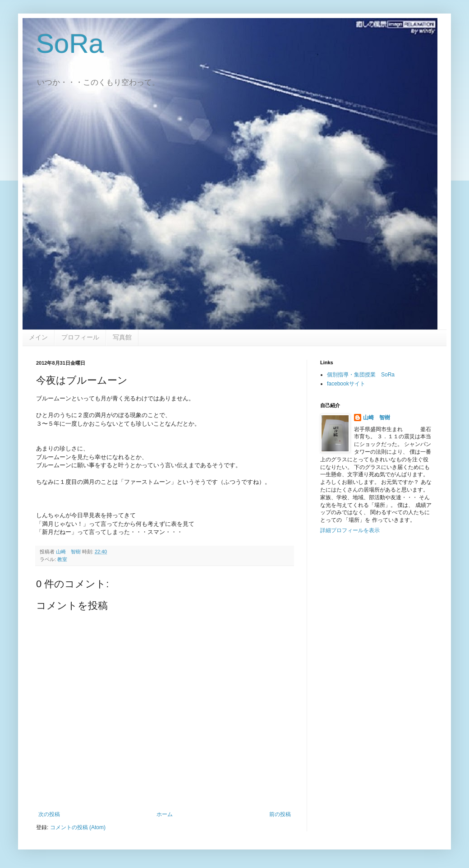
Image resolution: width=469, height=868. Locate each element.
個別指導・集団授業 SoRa (361, 375)
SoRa (70, 44)
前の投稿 (280, 814)
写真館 (122, 337)
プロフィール (80, 337)
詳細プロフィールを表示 (350, 530)
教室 (62, 559)
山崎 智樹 (377, 418)
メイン (38, 337)
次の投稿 (49, 814)
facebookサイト (346, 384)
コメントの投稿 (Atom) (78, 827)
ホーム (165, 814)
